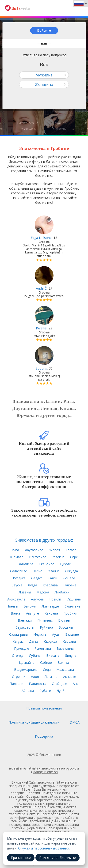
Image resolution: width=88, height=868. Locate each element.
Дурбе (61, 691)
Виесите (53, 655)
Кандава (51, 613)
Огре (74, 557)
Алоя (35, 677)
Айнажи (28, 691)
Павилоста (38, 684)
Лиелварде (50, 606)
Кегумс (18, 641)
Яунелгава (43, 648)
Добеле (69, 578)
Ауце (56, 634)
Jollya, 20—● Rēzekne (59, 126)
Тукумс (65, 564)
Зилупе (71, 655)
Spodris (41, 368)
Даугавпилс (34, 550)
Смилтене (72, 606)
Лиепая (54, 550)
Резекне (58, 557)
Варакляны (65, 648)
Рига (15, 550)
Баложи (30, 606)
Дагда (34, 641)
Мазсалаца (65, 670)
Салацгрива (18, 634)
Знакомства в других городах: (44, 540)
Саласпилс (18, 571)
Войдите (44, 30)
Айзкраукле (16, 599)
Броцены (66, 627)
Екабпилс (47, 564)
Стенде (18, 655)
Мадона (43, 592)
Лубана (35, 655)
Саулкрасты (25, 627)
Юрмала (17, 557)
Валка (16, 613)
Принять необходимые (57, 858)
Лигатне (51, 677)
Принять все (21, 858)
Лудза (33, 585)
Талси (53, 578)
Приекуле (22, 648)
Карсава (69, 641)
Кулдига (19, 578)
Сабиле (46, 662)
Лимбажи (62, 592)
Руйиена (46, 627)
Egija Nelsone (41, 238)
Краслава (50, 585)
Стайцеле (59, 684)
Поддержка (44, 736)
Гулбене (70, 585)
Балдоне (72, 634)
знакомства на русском (60, 768)
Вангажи (25, 620)
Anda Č (41, 288)
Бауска (17, 585)
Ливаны (25, 592)
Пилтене (16, 684)
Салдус (37, 578)
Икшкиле (74, 599)
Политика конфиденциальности (34, 722)
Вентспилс (38, 557)
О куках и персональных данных (44, 848)
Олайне (54, 571)
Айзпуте (33, 613)
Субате (45, 691)
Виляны (64, 620)
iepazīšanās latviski (23, 768)
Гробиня (70, 613)
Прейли (55, 599)
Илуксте (40, 634)
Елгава (71, 550)
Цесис (37, 571)
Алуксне (37, 599)
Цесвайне (27, 662)
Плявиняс (45, 620)
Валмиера (26, 564)
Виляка (63, 662)
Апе (76, 684)
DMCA (75, 722)
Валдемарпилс (26, 670)
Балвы (13, 606)
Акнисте (70, 677)
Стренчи (19, 677)
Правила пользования (44, 708)
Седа (47, 670)
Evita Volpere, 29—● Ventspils (28, 126)
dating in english (46, 772)
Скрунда (51, 641)
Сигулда (72, 571)
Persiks (41, 328)
